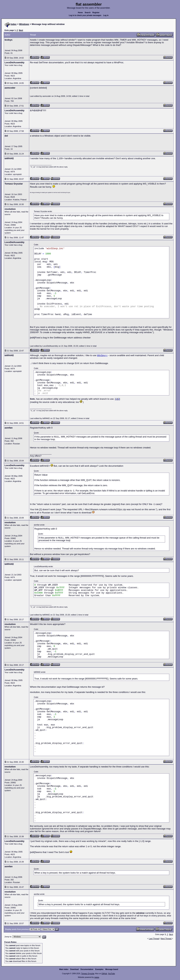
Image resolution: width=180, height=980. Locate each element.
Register (96, 13)
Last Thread (154, 939)
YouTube (111, 974)
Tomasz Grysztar (88, 974)
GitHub (104, 974)
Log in (106, 15)
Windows (24, 24)
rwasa (97, 977)
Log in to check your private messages (85, 15)
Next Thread (166, 939)
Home (80, 13)
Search (88, 13)
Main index (64, 969)
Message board (112, 969)
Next (21, 30)
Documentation (87, 969)
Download (75, 969)
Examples (99, 969)
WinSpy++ (102, 355)
